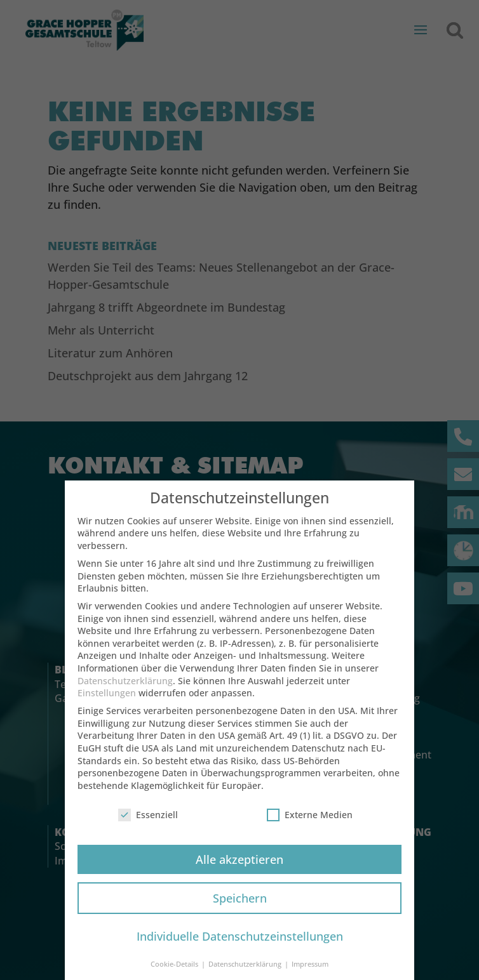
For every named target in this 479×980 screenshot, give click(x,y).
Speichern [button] (240, 910)
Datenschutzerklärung (125, 693)
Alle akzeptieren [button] (239, 871)
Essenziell (148, 827)
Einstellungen (107, 705)
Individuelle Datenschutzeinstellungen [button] (240, 949)
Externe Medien (310, 827)
